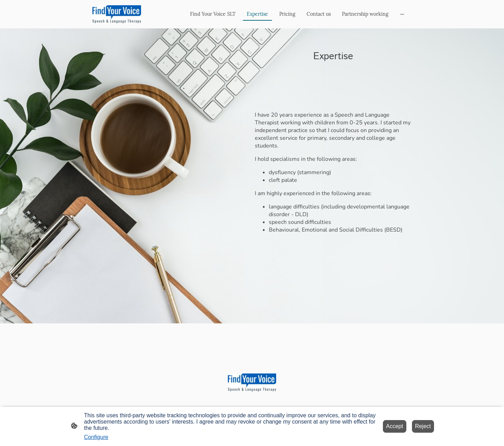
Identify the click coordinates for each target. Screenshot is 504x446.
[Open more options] (402, 14)
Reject (423, 426)
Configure (96, 437)
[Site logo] (117, 14)
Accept (395, 426)
